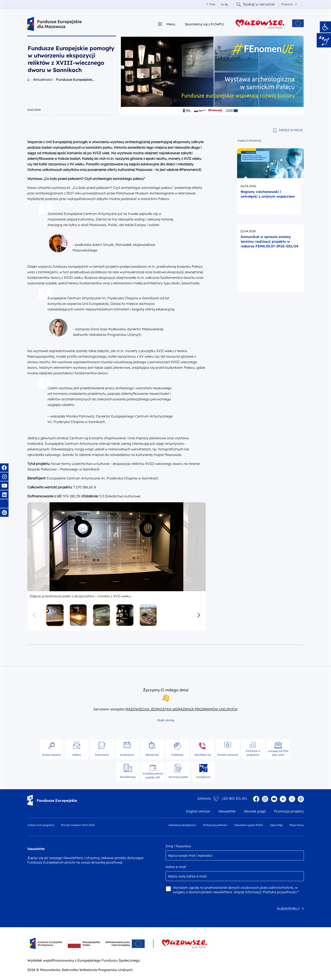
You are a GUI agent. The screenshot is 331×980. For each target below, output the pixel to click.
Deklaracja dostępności (182, 825)
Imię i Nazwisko (178, 846)
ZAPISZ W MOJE (291, 130)
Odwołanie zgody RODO (249, 825)
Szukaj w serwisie (256, 5)
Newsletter (227, 811)
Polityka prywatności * (281, 892)
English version (198, 811)
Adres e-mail (177, 867)
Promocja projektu (289, 811)
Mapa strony (297, 825)
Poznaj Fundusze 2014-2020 (78, 825)
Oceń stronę (166, 720)
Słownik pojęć (255, 811)
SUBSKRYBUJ (288, 909)
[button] (325, 27)
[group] (117, 547)
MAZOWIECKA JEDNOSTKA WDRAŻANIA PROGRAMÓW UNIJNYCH (181, 709)
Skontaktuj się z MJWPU (204, 24)
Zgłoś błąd (276, 825)
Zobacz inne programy (41, 825)
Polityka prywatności (215, 825)
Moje (211, 4)
